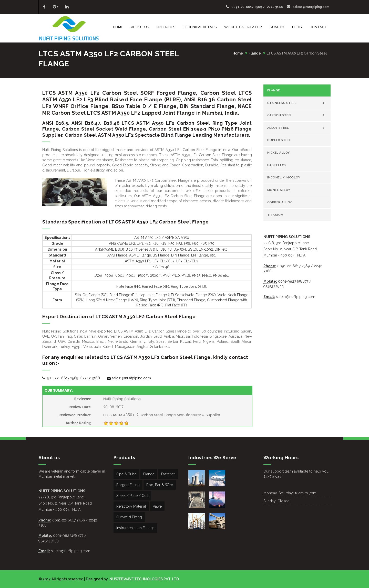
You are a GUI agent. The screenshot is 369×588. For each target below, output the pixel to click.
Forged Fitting (128, 485)
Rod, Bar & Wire (160, 485)
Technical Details (200, 27)
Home (118, 27)
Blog (297, 27)
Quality (277, 27)
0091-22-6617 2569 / (246, 7)
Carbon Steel (280, 115)
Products (166, 27)
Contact (318, 27)
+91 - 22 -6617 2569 (60, 378)
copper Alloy (280, 202)
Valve (157, 506)
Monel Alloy (279, 190)
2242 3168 (275, 7)
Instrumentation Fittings (135, 528)
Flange (255, 53)
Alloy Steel (278, 128)
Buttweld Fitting (129, 517)
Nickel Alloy (279, 153)
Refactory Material (131, 506)
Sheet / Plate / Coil (132, 496)
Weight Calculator (243, 27)
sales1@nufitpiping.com (308, 7)
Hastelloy (277, 165)
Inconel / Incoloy (284, 177)
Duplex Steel (279, 140)
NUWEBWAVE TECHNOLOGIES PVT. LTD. (144, 579)
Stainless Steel (282, 103)
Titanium (275, 215)
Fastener (168, 474)
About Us (140, 27)
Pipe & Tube (126, 474)
